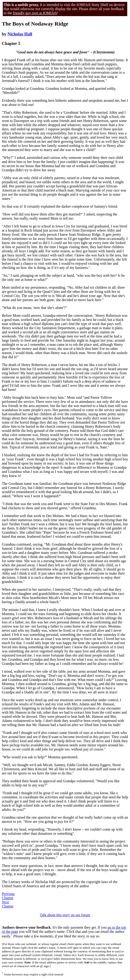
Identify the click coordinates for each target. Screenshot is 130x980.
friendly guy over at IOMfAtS (35, 13)
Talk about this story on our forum (65, 915)
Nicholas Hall (20, 34)
